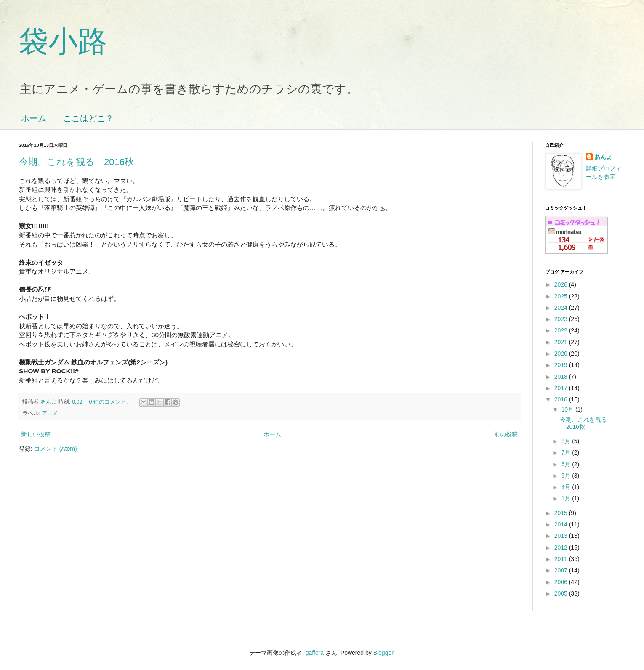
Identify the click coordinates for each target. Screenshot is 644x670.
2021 (562, 342)
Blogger (383, 653)
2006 (562, 582)
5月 (567, 476)
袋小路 (63, 41)
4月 (567, 487)
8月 (567, 441)
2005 (562, 593)
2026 (562, 284)
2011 (562, 559)
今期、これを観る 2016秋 (76, 162)
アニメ (50, 413)
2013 (562, 536)
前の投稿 (506, 434)
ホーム (34, 118)
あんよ (603, 157)
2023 (562, 319)
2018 (562, 377)
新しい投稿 (36, 434)
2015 (562, 513)
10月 (568, 409)
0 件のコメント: (109, 402)
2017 (562, 388)
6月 (567, 464)
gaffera (315, 653)
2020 (562, 354)
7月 (567, 452)
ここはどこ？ (88, 118)
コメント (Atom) (56, 449)
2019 (562, 365)
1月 (567, 498)
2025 (562, 296)
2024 (562, 308)
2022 (562, 330)
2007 (562, 570)
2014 (562, 524)
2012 (562, 548)
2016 (562, 399)
